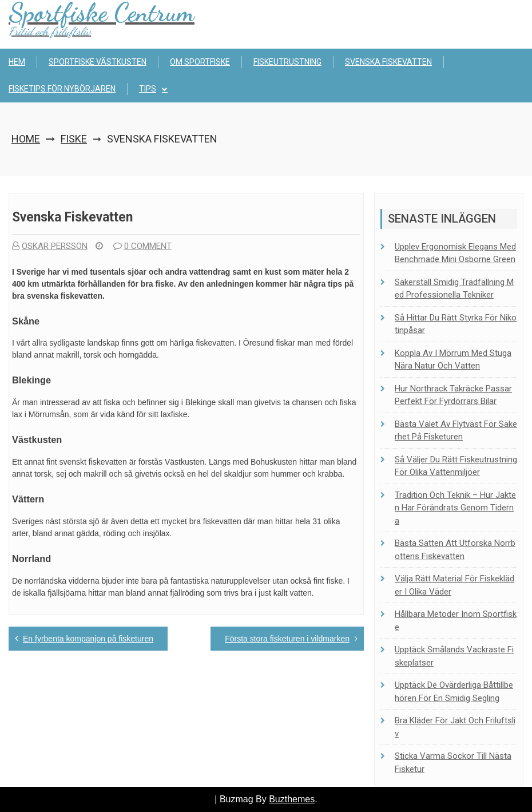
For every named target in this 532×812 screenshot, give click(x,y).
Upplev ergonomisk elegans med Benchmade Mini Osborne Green (455, 253)
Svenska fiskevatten (388, 62)
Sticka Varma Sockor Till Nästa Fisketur (453, 763)
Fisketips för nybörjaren (62, 89)
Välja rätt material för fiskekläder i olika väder (454, 585)
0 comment (142, 246)
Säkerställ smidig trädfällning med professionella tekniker (454, 289)
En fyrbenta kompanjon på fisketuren (88, 639)
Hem (17, 62)
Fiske (74, 139)
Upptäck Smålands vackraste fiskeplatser (454, 656)
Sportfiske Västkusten (98, 62)
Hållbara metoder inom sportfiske (456, 621)
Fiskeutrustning (287, 62)
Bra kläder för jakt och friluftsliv (455, 727)
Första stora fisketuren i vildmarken (287, 639)
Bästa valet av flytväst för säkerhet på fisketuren (456, 431)
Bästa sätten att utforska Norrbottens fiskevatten (455, 550)
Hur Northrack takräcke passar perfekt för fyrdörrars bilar (453, 395)
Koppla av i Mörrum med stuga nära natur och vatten (453, 360)
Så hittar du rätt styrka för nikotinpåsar (456, 324)
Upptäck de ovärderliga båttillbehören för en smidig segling (454, 692)
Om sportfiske (200, 62)
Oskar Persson (50, 246)
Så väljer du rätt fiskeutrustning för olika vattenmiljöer (456, 466)
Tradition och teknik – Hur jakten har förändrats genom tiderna (455, 508)
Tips (148, 89)
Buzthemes (292, 799)
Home (26, 139)
